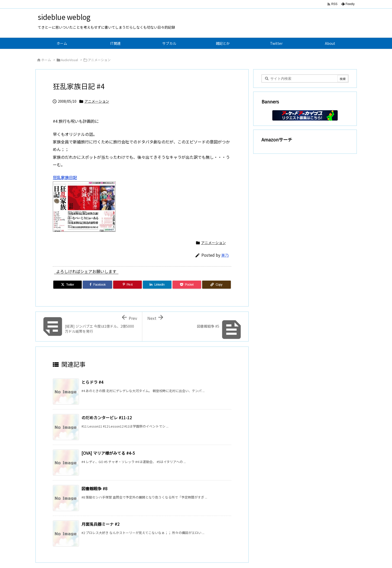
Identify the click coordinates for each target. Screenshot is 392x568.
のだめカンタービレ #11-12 (107, 418)
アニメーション (99, 60)
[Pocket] (187, 285)
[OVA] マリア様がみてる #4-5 (108, 453)
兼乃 (225, 255)
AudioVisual (69, 60)
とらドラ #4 (92, 382)
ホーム (46, 60)
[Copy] (216, 285)
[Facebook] (97, 285)
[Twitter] (68, 285)
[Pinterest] (127, 285)
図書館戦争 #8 (94, 488)
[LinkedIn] (157, 285)
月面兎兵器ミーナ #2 (100, 524)
